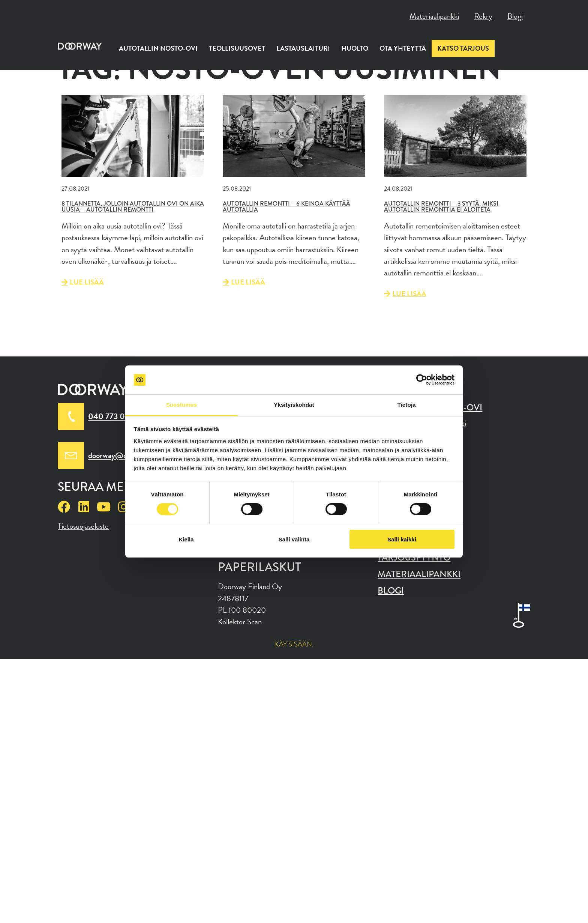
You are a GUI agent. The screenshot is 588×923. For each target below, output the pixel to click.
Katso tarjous (463, 48)
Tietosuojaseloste (83, 526)
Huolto (355, 48)
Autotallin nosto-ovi (158, 48)
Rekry (483, 16)
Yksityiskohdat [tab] (294, 405)
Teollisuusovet (237, 48)
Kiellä (186, 539)
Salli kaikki (402, 539)
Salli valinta (294, 539)
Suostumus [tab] (182, 405)
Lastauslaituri (303, 48)
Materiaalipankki (434, 16)
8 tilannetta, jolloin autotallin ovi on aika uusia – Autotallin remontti (133, 207)
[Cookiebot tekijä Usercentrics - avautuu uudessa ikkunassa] (422, 380)
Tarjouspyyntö (414, 558)
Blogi (515, 16)
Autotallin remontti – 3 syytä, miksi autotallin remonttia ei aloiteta (441, 207)
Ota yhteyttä (403, 48)
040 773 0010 (113, 416)
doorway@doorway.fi (122, 455)
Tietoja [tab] (407, 405)
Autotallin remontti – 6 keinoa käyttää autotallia (286, 207)
